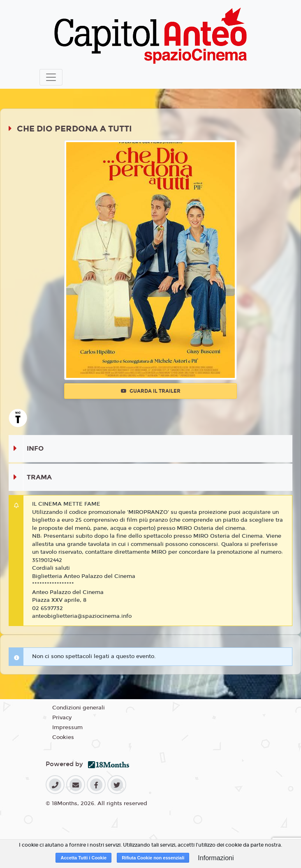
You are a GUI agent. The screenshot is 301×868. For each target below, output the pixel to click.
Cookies (63, 737)
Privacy (62, 718)
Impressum (67, 728)
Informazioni (216, 858)
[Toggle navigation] (51, 77)
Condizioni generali (79, 708)
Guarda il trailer (151, 391)
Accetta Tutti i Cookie (83, 858)
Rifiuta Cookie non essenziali (153, 858)
